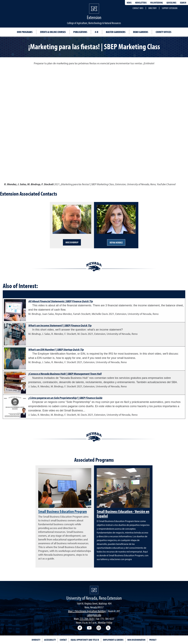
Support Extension (170, 8)
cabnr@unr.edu (94, 615)
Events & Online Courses (53, 32)
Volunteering (157, 3)
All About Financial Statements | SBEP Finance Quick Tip (61, 301)
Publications (80, 32)
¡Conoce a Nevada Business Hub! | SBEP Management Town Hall (65, 374)
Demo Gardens (141, 32)
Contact (63, 640)
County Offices (163, 32)
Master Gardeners (116, 32)
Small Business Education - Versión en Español (123, 514)
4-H (97, 32)
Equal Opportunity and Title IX (85, 640)
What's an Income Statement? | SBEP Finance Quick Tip (60, 325)
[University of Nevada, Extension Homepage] (94, 590)
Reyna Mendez (116, 242)
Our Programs (25, 32)
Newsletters (141, 3)
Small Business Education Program (63, 511)
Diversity (36, 640)
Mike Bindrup (72, 242)
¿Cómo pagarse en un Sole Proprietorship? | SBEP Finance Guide (65, 398)
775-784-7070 (87, 619)
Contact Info (138, 8)
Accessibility (50, 640)
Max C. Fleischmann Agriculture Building (87, 611)
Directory (153, 8)
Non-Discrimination (136, 640)
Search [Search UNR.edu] (183, 3)
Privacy (153, 640)
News (129, 3)
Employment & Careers (113, 640)
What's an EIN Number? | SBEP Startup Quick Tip (56, 349)
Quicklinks (171, 3)
